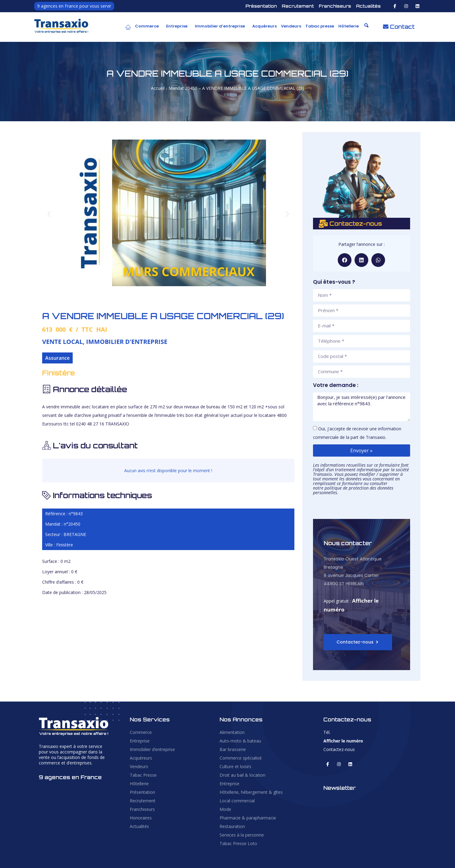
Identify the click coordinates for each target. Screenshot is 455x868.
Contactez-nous (339, 749)
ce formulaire (350, 483)
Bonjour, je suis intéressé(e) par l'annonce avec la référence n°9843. (362, 407)
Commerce (147, 26)
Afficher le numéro (343, 741)
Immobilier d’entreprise (220, 26)
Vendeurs (291, 26)
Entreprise (177, 26)
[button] (148, 26)
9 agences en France (70, 777)
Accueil (158, 88)
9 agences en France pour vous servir (74, 6)
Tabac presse (320, 26)
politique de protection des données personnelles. (353, 490)
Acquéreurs (264, 26)
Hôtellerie (349, 26)
